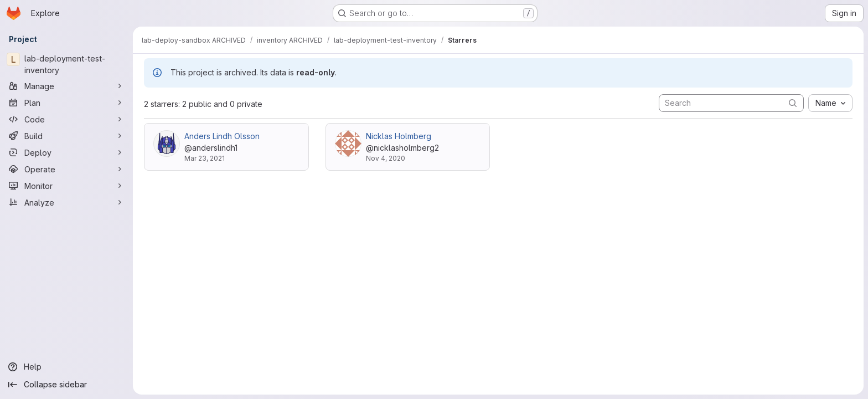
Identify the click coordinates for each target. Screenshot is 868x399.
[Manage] (66, 86)
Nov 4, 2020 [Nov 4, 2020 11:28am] (386, 158)
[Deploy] (66, 152)
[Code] (66, 119)
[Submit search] (793, 103)
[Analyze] (66, 202)
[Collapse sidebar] (66, 385)
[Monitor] (66, 186)
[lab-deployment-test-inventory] (66, 64)
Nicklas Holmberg (399, 136)
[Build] (66, 136)
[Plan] (66, 103)
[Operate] (66, 169)
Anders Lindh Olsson (222, 136)
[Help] (66, 367)
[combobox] (830, 103)
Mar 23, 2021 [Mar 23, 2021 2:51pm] (205, 158)
